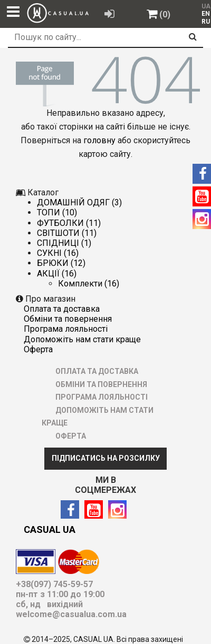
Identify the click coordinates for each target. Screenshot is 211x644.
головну (99, 140)
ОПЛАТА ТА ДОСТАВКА (62, 309)
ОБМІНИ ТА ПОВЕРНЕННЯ (68, 319)
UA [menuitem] (205, 6)
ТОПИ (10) (57, 212)
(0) (165, 14)
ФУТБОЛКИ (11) (69, 223)
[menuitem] (204, 14)
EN (206, 14)
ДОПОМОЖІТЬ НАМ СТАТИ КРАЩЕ (82, 339)
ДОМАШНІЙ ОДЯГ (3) (79, 202)
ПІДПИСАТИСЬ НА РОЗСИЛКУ (106, 458)
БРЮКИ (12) (61, 263)
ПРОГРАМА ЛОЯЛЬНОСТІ (66, 329)
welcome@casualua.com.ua (71, 614)
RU (206, 22)
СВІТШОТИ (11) (67, 233)
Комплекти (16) (89, 284)
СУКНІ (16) (58, 253)
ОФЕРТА (38, 349)
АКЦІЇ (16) (57, 274)
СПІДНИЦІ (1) (64, 243)
